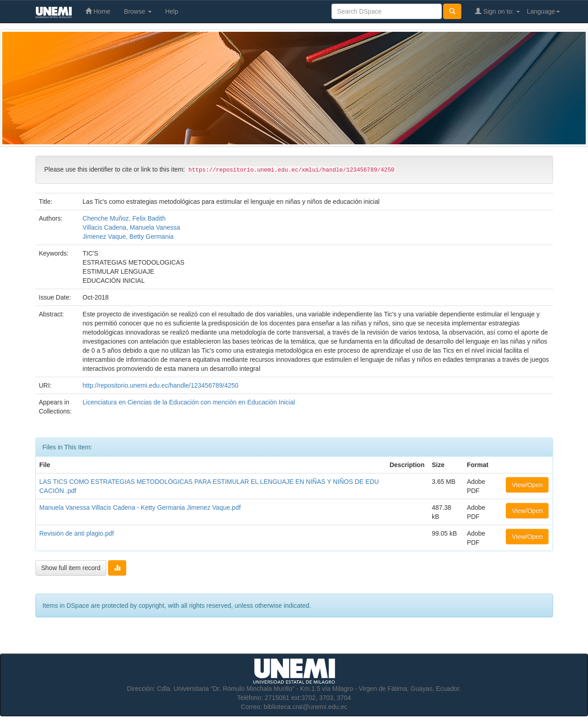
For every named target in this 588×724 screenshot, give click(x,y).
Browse (138, 11)
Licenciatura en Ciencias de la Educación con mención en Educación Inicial (189, 402)
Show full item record (71, 568)
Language (543, 11)
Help (172, 11)
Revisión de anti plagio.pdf (77, 533)
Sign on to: (497, 11)
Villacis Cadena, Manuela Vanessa (131, 227)
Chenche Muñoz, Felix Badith (124, 218)
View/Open (527, 485)
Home (98, 11)
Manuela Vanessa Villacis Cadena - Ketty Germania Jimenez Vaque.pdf (140, 507)
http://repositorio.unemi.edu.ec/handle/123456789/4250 (161, 385)
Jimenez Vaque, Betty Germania (128, 236)
